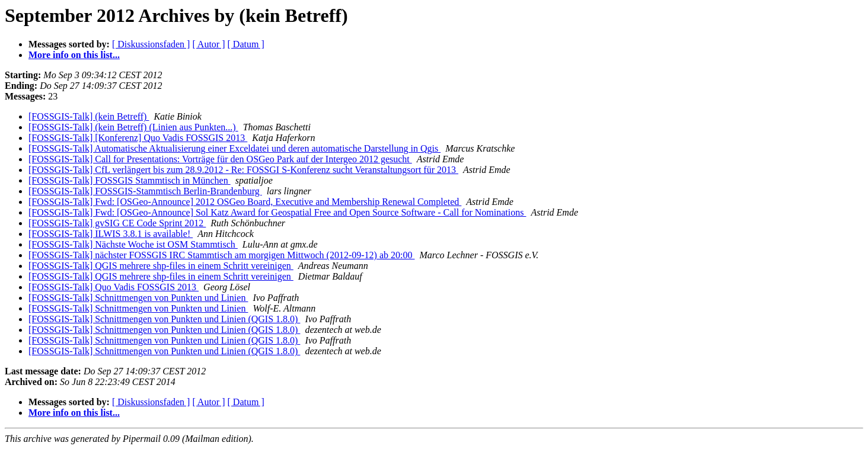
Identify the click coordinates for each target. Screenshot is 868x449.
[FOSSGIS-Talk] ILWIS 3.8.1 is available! (111, 234)
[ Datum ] (246, 44)
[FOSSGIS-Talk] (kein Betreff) (89, 116)
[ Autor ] (208, 44)
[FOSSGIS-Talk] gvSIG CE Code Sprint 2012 (117, 223)
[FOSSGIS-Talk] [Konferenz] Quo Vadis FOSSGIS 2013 (138, 138)
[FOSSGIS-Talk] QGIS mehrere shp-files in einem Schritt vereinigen (161, 266)
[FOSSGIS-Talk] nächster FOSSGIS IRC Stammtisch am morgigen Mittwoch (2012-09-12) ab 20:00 (221, 255)
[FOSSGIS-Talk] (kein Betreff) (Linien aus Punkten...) (133, 127)
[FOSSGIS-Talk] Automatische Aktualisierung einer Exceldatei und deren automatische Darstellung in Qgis (234, 148)
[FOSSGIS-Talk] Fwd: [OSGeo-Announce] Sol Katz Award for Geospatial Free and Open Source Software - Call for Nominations (277, 212)
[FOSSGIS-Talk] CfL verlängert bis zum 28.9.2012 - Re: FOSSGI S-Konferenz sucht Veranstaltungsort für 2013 (243, 170)
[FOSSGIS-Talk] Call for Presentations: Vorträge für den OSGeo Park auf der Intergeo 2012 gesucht (220, 159)
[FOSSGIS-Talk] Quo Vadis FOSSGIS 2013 (114, 287)
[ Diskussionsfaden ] (151, 44)
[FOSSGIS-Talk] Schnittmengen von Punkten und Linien (138, 298)
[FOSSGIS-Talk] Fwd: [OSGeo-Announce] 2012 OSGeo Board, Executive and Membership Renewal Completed (245, 202)
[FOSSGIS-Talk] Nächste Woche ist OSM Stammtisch (133, 244)
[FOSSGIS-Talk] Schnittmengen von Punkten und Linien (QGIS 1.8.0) (164, 319)
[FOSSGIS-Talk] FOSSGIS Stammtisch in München (130, 180)
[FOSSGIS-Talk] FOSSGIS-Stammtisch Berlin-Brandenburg (145, 191)
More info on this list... (74, 55)
